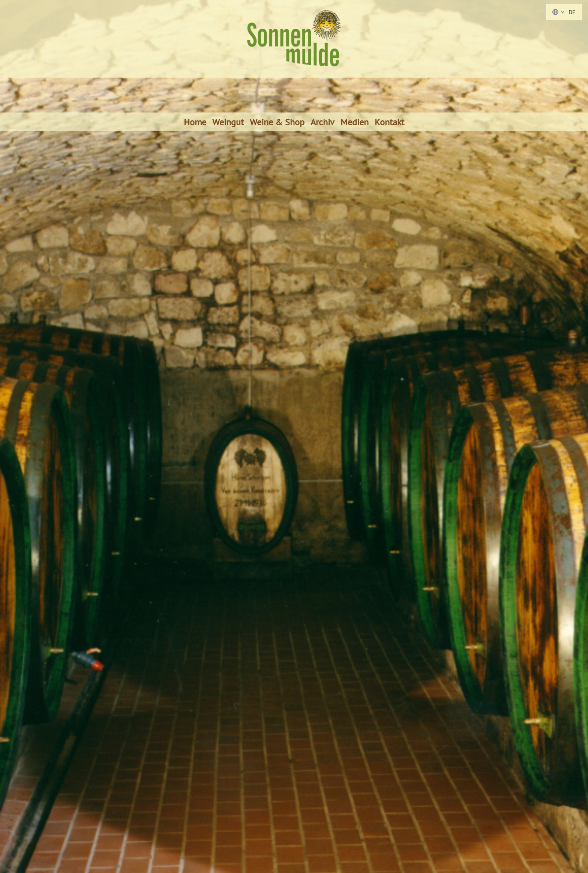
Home (195, 122)
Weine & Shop (277, 122)
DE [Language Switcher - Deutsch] (564, 12)
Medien (355, 122)
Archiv (322, 122)
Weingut (228, 122)
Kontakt (389, 122)
